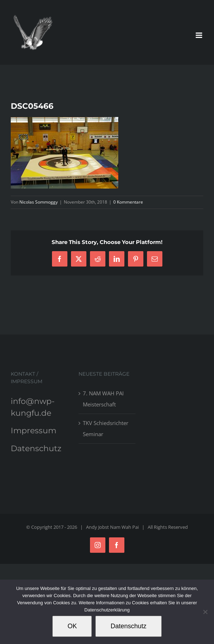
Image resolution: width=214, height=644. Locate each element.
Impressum (34, 431)
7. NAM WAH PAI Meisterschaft (103, 399)
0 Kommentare (128, 202)
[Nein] (205, 612)
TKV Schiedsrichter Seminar (106, 428)
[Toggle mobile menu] (199, 35)
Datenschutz (36, 448)
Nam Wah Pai (124, 527)
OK (72, 626)
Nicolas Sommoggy (39, 202)
